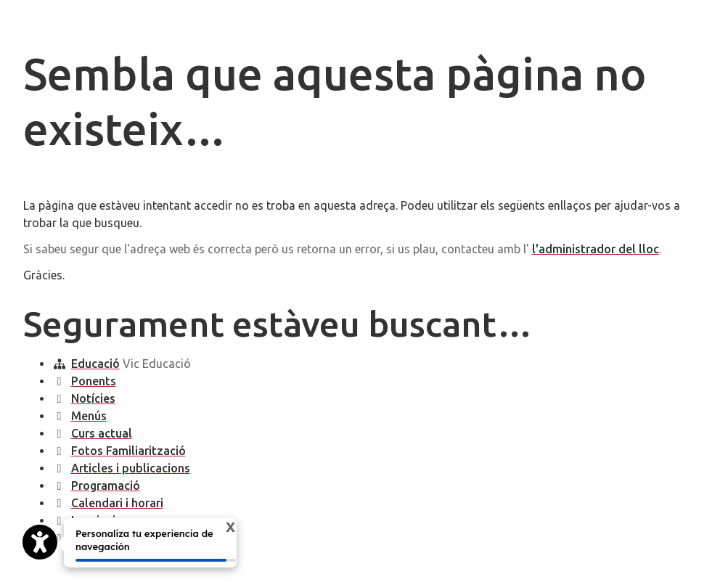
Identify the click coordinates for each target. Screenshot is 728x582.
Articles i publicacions (131, 468)
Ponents (94, 381)
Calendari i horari (117, 503)
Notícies (93, 398)
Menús (89, 416)
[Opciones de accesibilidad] (40, 542)
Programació (106, 485)
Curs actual (102, 433)
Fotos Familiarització (128, 451)
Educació (95, 364)
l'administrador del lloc (596, 249)
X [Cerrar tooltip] (224, 528)
